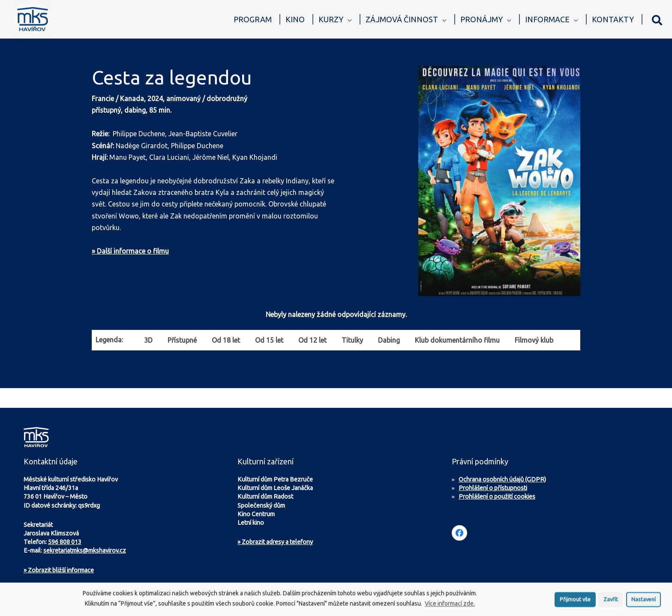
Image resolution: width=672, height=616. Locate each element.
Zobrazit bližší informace (59, 570)
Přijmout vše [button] (575, 601)
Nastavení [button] (643, 601)
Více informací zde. (450, 606)
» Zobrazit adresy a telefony (275, 542)
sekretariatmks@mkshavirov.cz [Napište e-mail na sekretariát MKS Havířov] (85, 550)
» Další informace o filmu (130, 251)
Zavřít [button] (611, 601)
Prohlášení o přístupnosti (493, 488)
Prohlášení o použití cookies (497, 496)
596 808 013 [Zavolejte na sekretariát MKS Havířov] (65, 542)
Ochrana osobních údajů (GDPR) (502, 479)
